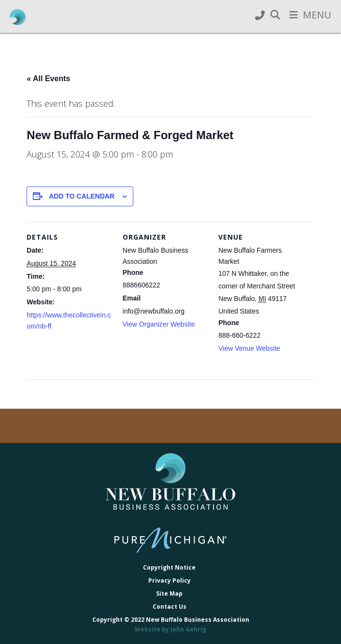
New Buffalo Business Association (18, 17)
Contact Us (170, 607)
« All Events (48, 79)
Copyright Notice (169, 567)
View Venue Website (249, 348)
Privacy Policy (170, 580)
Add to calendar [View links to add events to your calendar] (82, 196)
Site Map (169, 594)
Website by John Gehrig (170, 629)
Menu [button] (317, 15)
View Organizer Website (159, 324)
